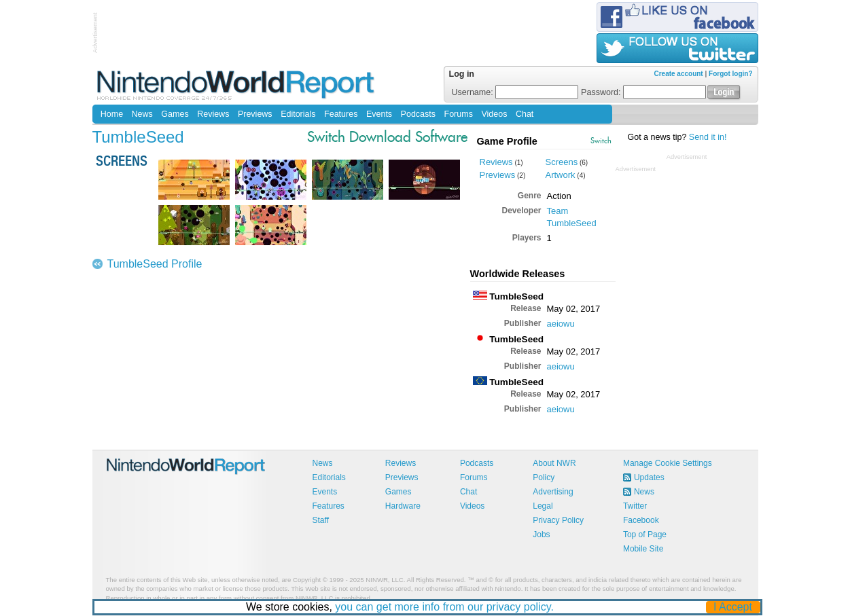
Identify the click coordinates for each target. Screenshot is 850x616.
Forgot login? (730, 74)
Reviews (213, 114)
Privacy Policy (558, 520)
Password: (643, 92)
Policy (544, 477)
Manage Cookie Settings (668, 463)
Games (175, 114)
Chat (525, 114)
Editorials (298, 114)
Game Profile (507, 141)
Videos (494, 114)
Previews (255, 114)
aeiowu (561, 324)
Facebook (641, 520)
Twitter (635, 506)
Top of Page (645, 535)
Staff (321, 520)
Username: (515, 92)
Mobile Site (643, 549)
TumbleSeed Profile (155, 264)
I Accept (733, 607)
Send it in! (708, 137)
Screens (562, 162)
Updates (649, 477)
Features (341, 114)
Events (379, 114)
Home (112, 114)
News (142, 114)
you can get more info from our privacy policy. (444, 607)
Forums (459, 114)
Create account (678, 74)
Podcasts (418, 114)
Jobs (541, 535)
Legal (543, 506)
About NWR (554, 463)
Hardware (403, 506)
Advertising (553, 492)
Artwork (561, 175)
